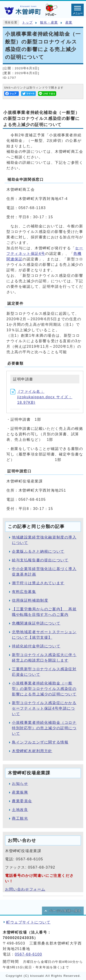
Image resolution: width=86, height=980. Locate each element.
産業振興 (20, 792)
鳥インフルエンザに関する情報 (40, 742)
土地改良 (20, 810)
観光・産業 (49, 23)
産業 (69, 23)
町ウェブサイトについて (28, 922)
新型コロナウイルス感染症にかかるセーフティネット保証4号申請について (44, 708)
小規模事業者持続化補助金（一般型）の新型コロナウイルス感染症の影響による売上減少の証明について (44, 689)
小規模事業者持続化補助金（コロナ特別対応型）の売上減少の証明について (44, 728)
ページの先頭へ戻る (65, 911)
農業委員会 (22, 801)
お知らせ (20, 784)
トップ (27, 23)
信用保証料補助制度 (30, 600)
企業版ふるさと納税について (38, 551)
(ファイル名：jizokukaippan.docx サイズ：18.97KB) (41, 397)
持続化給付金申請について (36, 646)
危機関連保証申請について (36, 623)
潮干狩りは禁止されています (38, 583)
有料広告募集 (24, 592)
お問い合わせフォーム (25, 889)
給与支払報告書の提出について (40, 560)
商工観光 (20, 818)
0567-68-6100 (29, 954)
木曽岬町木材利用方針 (32, 751)
